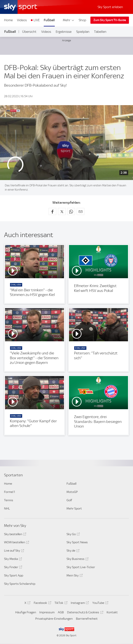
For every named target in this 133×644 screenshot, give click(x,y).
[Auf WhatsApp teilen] (71, 211)
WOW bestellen (16, 543)
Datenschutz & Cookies (85, 613)
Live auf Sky (13, 551)
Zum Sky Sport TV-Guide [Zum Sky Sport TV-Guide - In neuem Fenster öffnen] (110, 20)
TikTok (60, 603)
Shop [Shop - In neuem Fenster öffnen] (82, 20)
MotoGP (72, 492)
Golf (69, 500)
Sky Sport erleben (110, 7)
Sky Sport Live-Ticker (81, 567)
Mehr (69, 20)
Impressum (47, 612)
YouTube (100, 603)
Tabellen (100, 32)
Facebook (42, 603)
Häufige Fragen (26, 612)
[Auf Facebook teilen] (52, 211)
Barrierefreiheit (87, 619)
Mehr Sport (74, 508)
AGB (61, 612)
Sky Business (77, 559)
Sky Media (12, 559)
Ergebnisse (64, 32)
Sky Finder (13, 568)
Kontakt (112, 612)
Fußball (49, 20)
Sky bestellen (15, 535)
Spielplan (83, 32)
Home (8, 20)
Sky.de (72, 551)
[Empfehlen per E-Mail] (81, 211)
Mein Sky (74, 576)
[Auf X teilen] (62, 211)
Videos (22, 20)
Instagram (79, 603)
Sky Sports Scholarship (20, 584)
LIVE (37, 20)
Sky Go (73, 535)
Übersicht (29, 32)
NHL (7, 508)
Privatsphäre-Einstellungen (54, 619)
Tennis (9, 500)
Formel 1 (10, 492)
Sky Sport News (77, 542)
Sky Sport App (14, 575)
